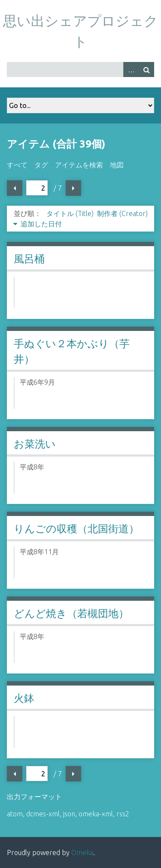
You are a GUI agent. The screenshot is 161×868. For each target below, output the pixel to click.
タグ (41, 165)
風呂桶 (29, 259)
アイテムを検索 (79, 165)
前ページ (15, 188)
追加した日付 (41, 224)
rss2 (123, 814)
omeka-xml (96, 814)
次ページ (73, 188)
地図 (117, 165)
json (69, 814)
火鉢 (24, 698)
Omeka (82, 853)
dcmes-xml (43, 814)
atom (15, 814)
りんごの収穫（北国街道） (76, 529)
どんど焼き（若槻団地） (71, 613)
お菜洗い (35, 444)
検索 (146, 70)
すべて (17, 165)
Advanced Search (131, 70)
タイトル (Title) (70, 213)
